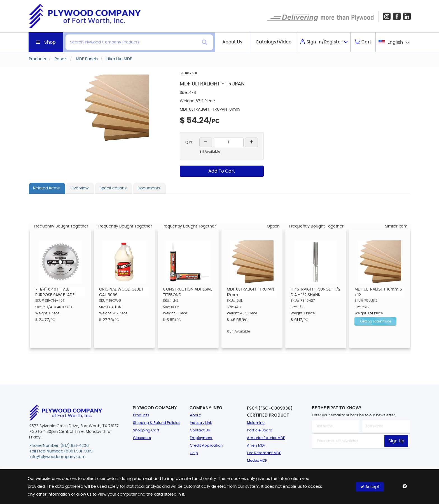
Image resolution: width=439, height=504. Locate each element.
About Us (232, 42)
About (195, 415)
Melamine (256, 423)
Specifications (113, 188)
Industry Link (201, 423)
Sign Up (396, 441)
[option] (60, 289)
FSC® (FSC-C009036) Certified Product (270, 412)
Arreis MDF (256, 446)
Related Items (46, 188)
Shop (50, 42)
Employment (201, 438)
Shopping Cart (146, 430)
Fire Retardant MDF (264, 453)
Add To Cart (222, 171)
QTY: (189, 142)
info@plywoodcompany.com (57, 457)
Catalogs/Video (274, 42)
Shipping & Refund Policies (157, 423)
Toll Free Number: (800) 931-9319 (61, 452)
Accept (370, 486)
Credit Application (206, 446)
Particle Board (260, 430)
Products (141, 415)
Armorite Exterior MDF (266, 438)
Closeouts (142, 438)
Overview (80, 188)
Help (194, 453)
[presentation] (361, 461)
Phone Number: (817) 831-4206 (59, 446)
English (395, 42)
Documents (149, 188)
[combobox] (393, 42)
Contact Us (200, 430)
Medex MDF (257, 461)
